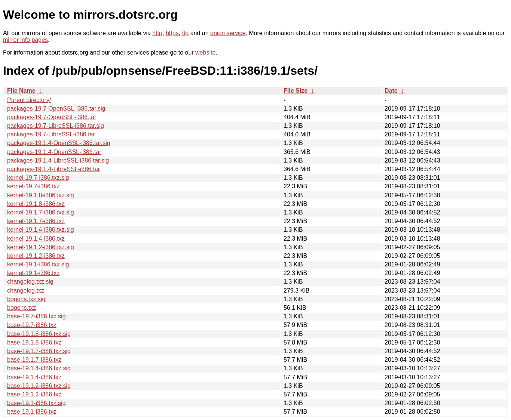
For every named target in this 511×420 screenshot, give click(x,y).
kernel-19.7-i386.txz (33, 186)
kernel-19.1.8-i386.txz (36, 204)
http (157, 33)
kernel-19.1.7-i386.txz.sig (41, 212)
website (205, 52)
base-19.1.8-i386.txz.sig (39, 334)
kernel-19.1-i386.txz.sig (38, 264)
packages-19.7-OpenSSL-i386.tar (52, 117)
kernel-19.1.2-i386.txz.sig (41, 247)
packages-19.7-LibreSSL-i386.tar (51, 134)
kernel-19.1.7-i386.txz (36, 221)
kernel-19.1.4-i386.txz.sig (41, 230)
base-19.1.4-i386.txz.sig (39, 368)
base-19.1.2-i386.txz (34, 394)
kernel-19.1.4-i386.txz (36, 239)
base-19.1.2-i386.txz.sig (39, 386)
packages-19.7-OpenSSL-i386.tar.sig (56, 109)
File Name (21, 91)
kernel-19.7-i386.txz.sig (38, 178)
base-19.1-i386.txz (32, 412)
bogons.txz (22, 308)
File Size (296, 91)
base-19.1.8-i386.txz (34, 342)
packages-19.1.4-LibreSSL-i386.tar (53, 169)
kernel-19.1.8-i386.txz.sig (41, 195)
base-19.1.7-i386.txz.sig (39, 351)
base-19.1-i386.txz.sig (36, 403)
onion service (228, 33)
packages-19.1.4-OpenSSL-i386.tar (54, 152)
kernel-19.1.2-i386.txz (36, 256)
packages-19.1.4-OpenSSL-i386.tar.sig (59, 143)
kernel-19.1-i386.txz (33, 273)
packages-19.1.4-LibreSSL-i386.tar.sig (58, 160)
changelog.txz (26, 291)
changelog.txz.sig (30, 282)
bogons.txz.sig (26, 299)
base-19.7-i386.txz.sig (36, 316)
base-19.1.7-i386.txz (34, 360)
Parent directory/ (29, 100)
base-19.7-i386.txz (32, 325)
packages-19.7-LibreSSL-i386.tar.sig (56, 126)
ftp (185, 33)
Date (391, 91)
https (172, 33)
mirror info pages (25, 40)
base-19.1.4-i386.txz (34, 377)
